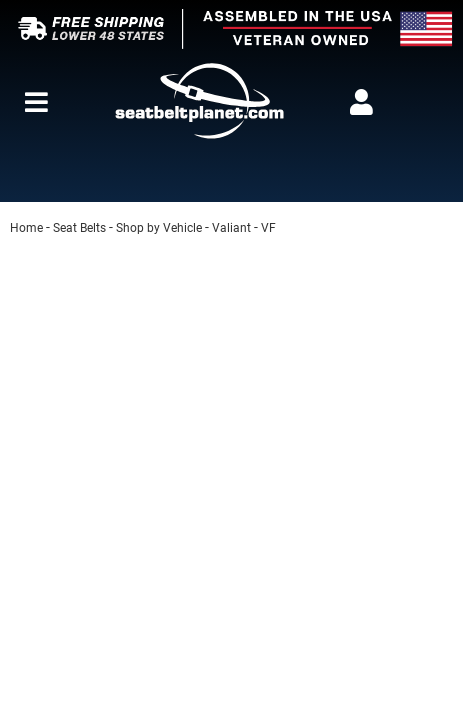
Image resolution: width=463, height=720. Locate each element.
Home (26, 228)
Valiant (231, 228)
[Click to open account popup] (361, 102)
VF (268, 228)
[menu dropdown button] (36, 102)
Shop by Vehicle (159, 228)
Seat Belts (79, 228)
